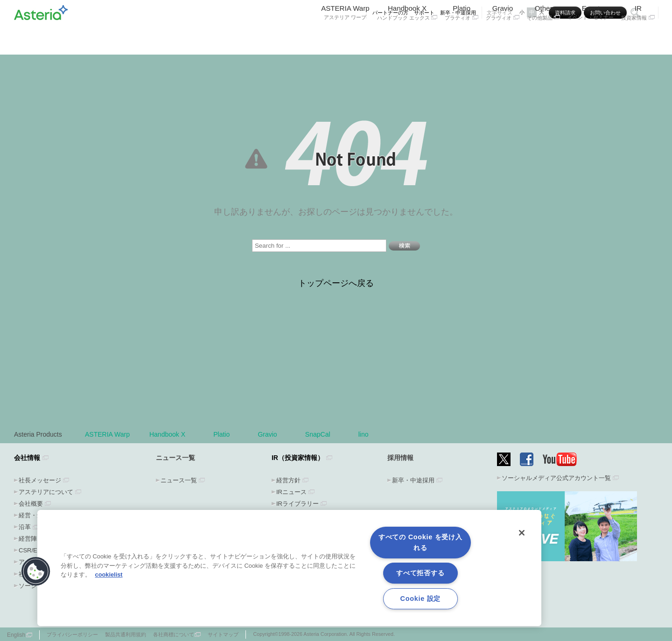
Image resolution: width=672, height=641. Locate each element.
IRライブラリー (297, 504)
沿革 (25, 527)
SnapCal (322, 434)
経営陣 (28, 539)
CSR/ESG (32, 550)
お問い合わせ (605, 13)
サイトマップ (223, 634)
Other (544, 36)
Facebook (527, 459)
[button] (36, 571)
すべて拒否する (420, 573)
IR (638, 36)
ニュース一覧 (179, 480)
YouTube (560, 459)
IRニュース (291, 492)
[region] (289, 568)
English (16, 635)
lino (364, 434)
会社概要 (31, 504)
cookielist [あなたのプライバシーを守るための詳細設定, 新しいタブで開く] (109, 575)
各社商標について (174, 634)
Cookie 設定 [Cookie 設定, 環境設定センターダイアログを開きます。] (420, 599)
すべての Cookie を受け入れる (420, 542)
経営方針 (288, 480)
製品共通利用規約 (126, 634)
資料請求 (565, 13)
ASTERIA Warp (345, 36)
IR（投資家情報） (298, 458)
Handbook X (407, 36)
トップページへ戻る (336, 283)
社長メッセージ (40, 480)
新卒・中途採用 (458, 13)
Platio (462, 36)
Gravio (503, 36)
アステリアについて (46, 492)
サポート (424, 13)
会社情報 (27, 458)
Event (591, 36)
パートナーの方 (390, 13)
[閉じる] (522, 533)
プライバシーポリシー (72, 634)
